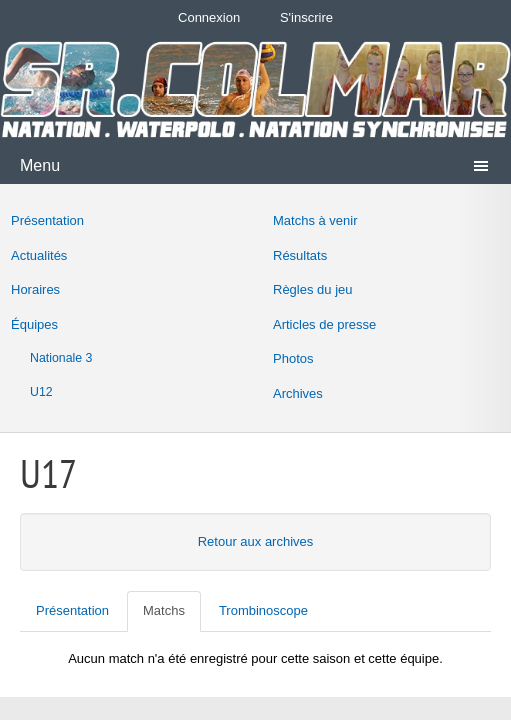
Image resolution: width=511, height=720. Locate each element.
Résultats (300, 255)
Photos (293, 358)
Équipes (34, 324)
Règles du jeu (313, 289)
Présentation (47, 220)
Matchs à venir (315, 220)
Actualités (39, 255)
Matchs (164, 610)
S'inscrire (306, 17)
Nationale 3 (61, 358)
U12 (41, 392)
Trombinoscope (263, 610)
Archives (298, 393)
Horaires (35, 289)
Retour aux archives (256, 541)
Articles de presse (324, 324)
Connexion (209, 17)
